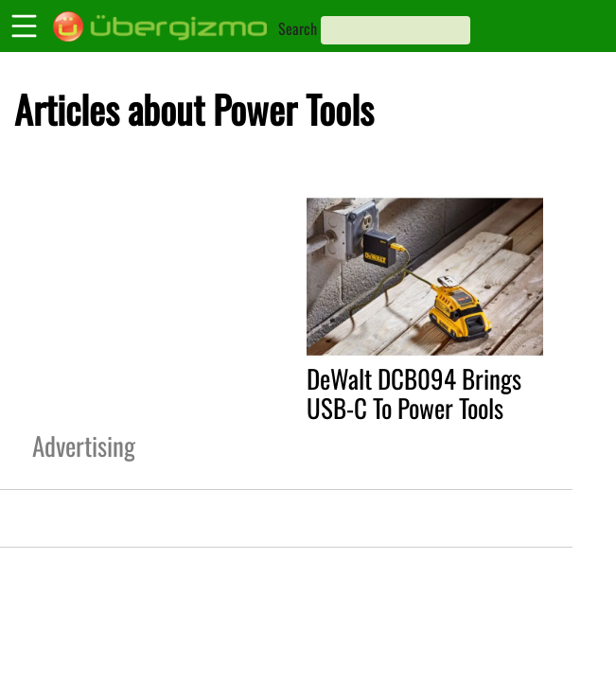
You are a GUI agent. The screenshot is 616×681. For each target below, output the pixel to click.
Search (298, 28)
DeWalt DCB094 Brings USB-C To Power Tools (414, 393)
